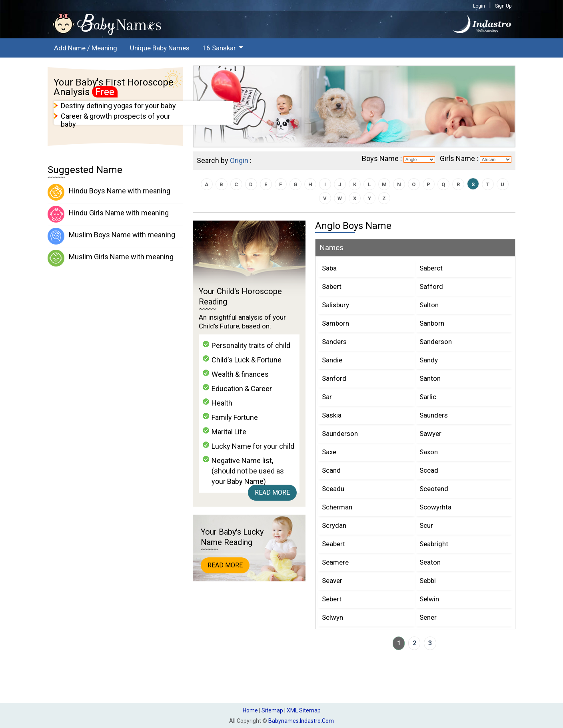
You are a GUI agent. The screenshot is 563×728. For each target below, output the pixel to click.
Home (250, 710)
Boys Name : (382, 158)
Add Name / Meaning (86, 48)
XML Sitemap (304, 710)
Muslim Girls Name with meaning (111, 258)
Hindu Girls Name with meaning (108, 214)
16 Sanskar (219, 48)
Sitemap (272, 710)
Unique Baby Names (160, 48)
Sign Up (503, 6)
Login (479, 6)
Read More (272, 492)
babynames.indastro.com (301, 721)
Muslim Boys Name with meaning (111, 236)
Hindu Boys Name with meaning (109, 192)
